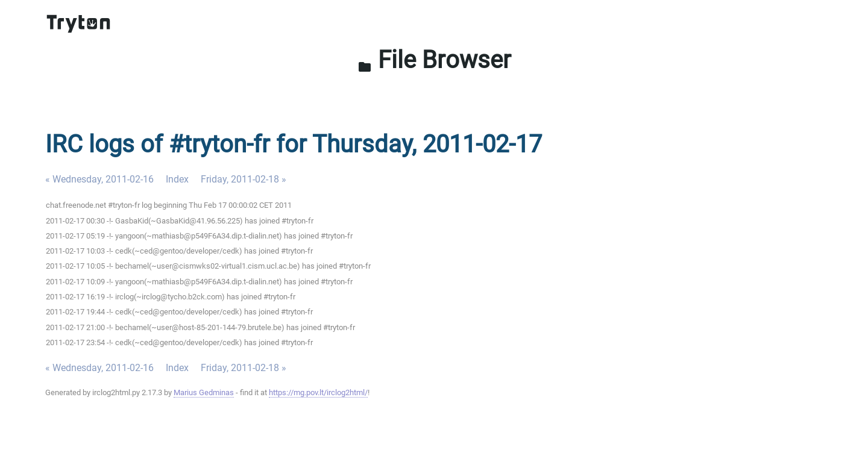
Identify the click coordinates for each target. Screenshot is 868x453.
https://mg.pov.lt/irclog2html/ (318, 392)
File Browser (434, 60)
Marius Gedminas (204, 392)
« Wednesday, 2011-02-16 (99, 179)
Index (177, 179)
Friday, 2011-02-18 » (244, 179)
